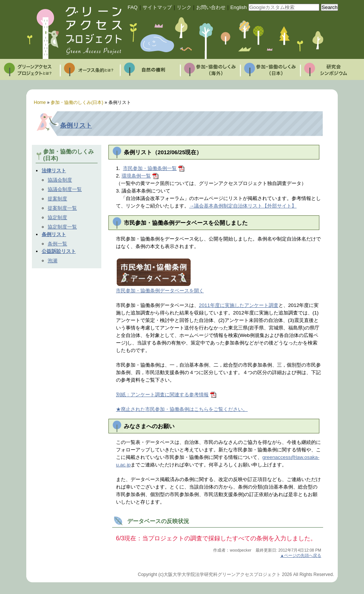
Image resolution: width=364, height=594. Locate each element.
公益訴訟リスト (59, 251)
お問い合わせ (211, 7)
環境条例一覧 (136, 176)
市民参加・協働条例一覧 (150, 168)
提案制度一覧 (62, 208)
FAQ (133, 7)
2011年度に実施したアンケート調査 (239, 305)
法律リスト (54, 171)
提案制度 (57, 199)
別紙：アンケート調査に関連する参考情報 (162, 395)
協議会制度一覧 (65, 189)
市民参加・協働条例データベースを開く (160, 291)
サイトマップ (157, 7)
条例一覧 (57, 244)
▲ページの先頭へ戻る (301, 555)
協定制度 (57, 217)
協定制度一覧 (62, 227)
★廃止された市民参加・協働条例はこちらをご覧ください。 (182, 409)
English (239, 7)
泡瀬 (53, 261)
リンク (184, 7)
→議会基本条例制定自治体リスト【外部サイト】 (243, 206)
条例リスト (76, 125)
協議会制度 (60, 180)
